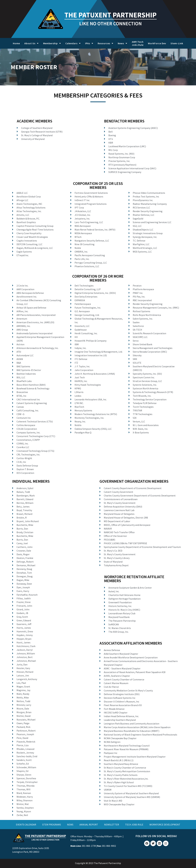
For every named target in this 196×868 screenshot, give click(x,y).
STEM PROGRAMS (52, 825)
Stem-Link (177, 43)
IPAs (89, 43)
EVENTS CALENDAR (26, 825)
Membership (52, 43)
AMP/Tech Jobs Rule (138, 43)
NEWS (70, 825)
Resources (106, 43)
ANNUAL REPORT (89, 825)
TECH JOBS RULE (134, 825)
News (123, 43)
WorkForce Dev (157, 43)
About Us (31, 43)
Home (16, 43)
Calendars (73, 43)
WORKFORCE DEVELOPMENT (165, 825)
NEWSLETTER (112, 825)
